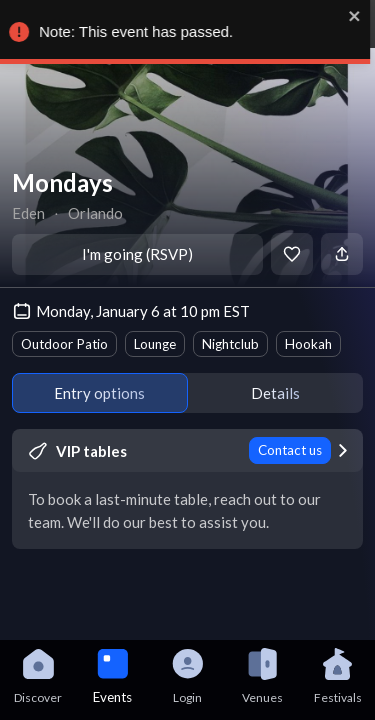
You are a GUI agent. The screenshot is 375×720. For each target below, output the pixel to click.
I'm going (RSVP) (137, 254)
